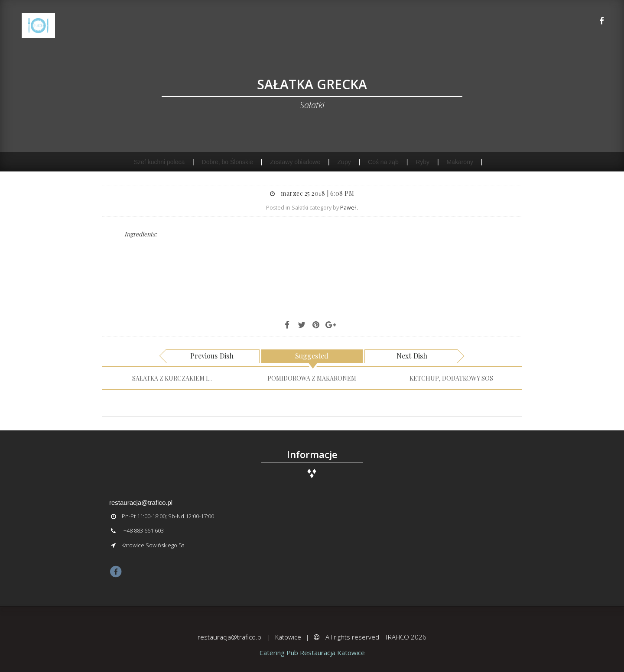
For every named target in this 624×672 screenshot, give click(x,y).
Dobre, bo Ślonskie (227, 162)
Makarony (460, 162)
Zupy (344, 162)
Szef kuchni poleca (159, 162)
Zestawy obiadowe (295, 162)
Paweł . (349, 208)
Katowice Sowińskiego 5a (153, 545)
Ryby (422, 162)
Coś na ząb (383, 162)
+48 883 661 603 (144, 530)
